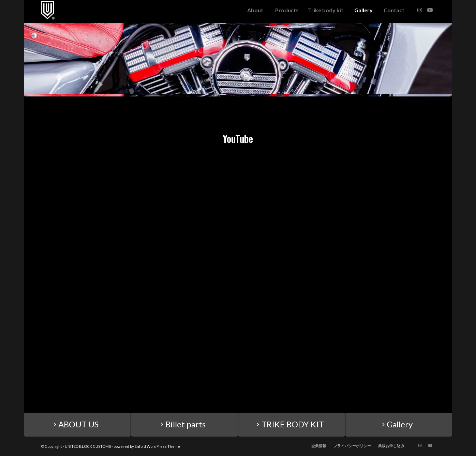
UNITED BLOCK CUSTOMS (88, 446)
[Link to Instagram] (420, 10)
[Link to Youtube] (430, 10)
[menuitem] (255, 10)
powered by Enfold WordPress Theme (147, 446)
